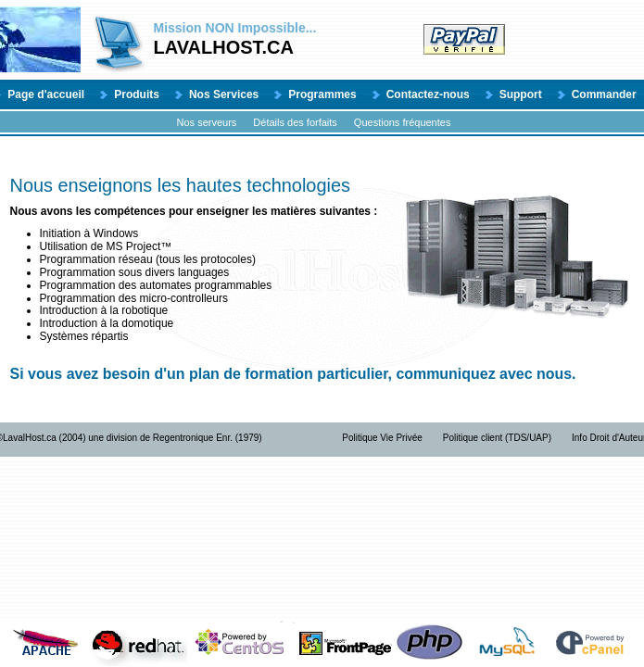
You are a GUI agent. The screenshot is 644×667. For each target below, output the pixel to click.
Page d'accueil (46, 94)
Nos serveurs (207, 122)
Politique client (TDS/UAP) (497, 438)
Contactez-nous (428, 94)
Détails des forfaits (295, 122)
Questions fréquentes (403, 122)
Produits (137, 94)
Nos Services (224, 94)
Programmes (322, 94)
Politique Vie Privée (382, 438)
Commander (604, 94)
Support (521, 94)
